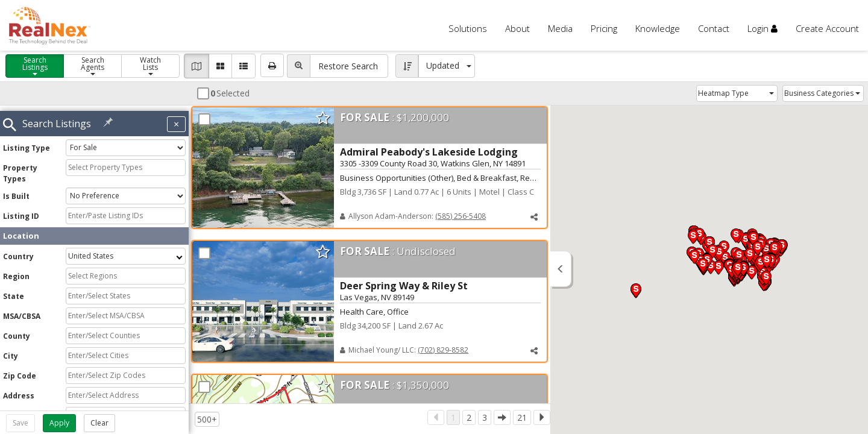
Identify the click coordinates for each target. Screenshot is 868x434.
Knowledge (658, 28)
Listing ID (21, 210)
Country (18, 250)
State (14, 290)
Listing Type (27, 142)
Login (763, 28)
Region (16, 270)
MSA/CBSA (22, 310)
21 (522, 417)
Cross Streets (29, 410)
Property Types (20, 167)
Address (19, 390)
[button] (534, 218)
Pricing (604, 28)
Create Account (827, 28)
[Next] (542, 417)
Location (21, 230)
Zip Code (20, 370)
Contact (714, 28)
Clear (99, 423)
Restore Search (348, 66)
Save (20, 423)
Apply (59, 423)
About (517, 28)
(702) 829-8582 (443, 351)
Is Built (16, 190)
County (17, 330)
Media (560, 28)
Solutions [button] (468, 28)
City (11, 350)
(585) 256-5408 (461, 217)
